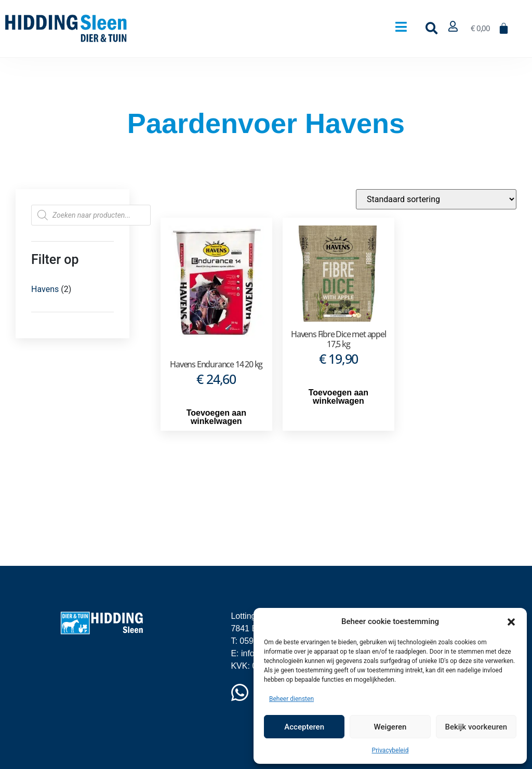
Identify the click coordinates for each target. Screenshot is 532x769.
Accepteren (304, 727)
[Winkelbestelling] (436, 199)
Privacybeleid (390, 750)
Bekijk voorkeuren (476, 727)
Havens (45, 289)
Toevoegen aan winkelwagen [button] (216, 417)
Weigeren (390, 727)
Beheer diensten (291, 699)
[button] (511, 621)
